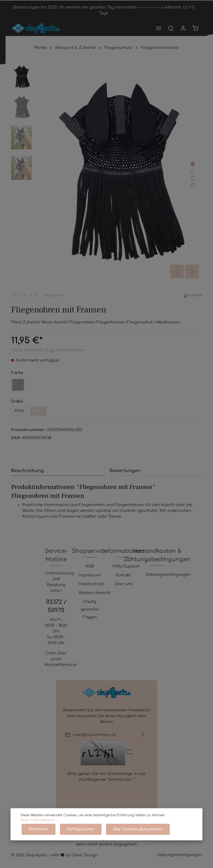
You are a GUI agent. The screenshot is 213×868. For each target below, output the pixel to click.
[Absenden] (143, 735)
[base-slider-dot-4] (193, 185)
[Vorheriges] (177, 271)
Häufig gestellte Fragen (90, 609)
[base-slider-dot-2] (193, 171)
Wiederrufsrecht (95, 593)
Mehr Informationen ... (40, 820)
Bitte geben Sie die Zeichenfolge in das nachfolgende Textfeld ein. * (107, 777)
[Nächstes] (192, 271)
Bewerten (54, 295)
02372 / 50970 (56, 606)
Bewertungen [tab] (125, 471)
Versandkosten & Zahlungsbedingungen (157, 555)
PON (19, 411)
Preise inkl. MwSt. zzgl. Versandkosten (48, 350)
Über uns (123, 584)
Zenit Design (85, 855)
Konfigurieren (81, 829)
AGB (90, 566)
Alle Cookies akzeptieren (138, 829)
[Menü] (159, 28)
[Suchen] (171, 28)
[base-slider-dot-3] (193, 178)
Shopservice (90, 551)
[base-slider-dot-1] (193, 164)
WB (38, 411)
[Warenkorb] (195, 28)
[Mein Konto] (183, 28)
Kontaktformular (61, 665)
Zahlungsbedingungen (168, 575)
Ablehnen (39, 829)
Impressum (90, 575)
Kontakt (123, 575)
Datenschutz (91, 584)
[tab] (58, 471)
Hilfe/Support (126, 566)
